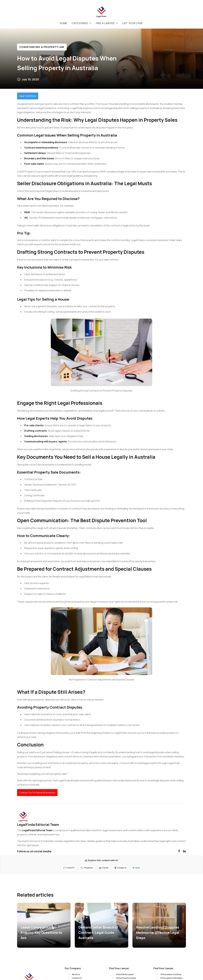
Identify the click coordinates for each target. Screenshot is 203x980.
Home (64, 23)
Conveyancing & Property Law (42, 47)
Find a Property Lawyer (126, 978)
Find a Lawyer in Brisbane (172, 978)
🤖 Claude (104, 868)
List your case (133, 23)
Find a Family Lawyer (125, 974)
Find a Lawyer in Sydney (171, 974)
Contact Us (77, 978)
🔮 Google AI (120, 868)
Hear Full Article (28, 96)
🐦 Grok (136, 868)
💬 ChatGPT (69, 868)
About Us (76, 974)
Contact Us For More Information (37, 793)
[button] (82, 23)
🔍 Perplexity (87, 868)
